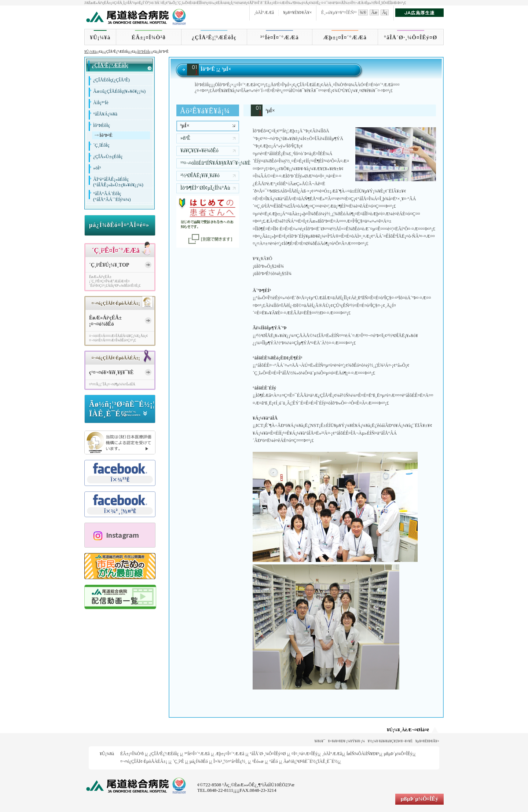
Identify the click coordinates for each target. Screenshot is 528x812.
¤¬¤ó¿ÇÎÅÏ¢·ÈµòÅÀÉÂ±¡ (144, 761)
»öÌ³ (97, 168)
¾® (363, 12)
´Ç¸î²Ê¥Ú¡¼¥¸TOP (109, 265)
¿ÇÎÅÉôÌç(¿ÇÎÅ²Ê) (111, 80)
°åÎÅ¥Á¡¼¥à (105, 114)
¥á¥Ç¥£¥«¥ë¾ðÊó (199, 151)
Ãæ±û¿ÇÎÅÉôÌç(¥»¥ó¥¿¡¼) (119, 91)
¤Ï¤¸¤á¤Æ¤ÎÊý (305, 754)
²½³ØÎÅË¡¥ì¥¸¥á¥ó (200, 175)
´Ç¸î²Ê (178, 761)
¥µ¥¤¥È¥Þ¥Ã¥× (297, 12)
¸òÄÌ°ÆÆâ (264, 12)
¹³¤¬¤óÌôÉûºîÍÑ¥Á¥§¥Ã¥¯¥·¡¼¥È (210, 163)
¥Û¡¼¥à (100, 37)
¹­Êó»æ (258, 761)
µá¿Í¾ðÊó (199, 761)
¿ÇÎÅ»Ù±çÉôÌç (108, 157)
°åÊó (273, 761)
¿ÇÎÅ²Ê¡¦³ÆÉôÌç (214, 37)
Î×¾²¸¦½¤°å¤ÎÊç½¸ (230, 761)
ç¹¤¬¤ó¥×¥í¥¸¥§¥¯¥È (111, 372)
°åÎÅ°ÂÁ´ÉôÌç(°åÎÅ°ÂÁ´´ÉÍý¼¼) (112, 196)
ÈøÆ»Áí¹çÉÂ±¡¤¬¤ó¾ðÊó (105, 321)
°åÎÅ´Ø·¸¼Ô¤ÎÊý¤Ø (410, 37)
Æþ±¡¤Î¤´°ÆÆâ (345, 37)
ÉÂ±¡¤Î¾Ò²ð (149, 37)
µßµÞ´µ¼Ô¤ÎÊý (398, 754)
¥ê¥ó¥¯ (320, 741)
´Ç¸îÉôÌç (101, 145)
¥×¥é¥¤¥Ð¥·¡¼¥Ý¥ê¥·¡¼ (347, 741)
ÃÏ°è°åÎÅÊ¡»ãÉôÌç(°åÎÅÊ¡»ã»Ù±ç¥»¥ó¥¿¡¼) (118, 182)
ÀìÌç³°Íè (101, 103)
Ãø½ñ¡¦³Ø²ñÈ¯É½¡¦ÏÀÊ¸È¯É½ (311, 761)
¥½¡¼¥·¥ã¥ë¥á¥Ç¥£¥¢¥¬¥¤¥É (390, 741)
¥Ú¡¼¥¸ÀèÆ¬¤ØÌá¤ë (408, 730)
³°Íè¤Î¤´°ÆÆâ (280, 37)
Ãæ (374, 12)
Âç (385, 12)
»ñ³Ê (185, 138)
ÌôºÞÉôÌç (144, 52)
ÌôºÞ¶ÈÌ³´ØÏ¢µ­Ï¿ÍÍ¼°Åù (205, 188)
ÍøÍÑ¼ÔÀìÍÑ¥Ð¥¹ (363, 754)
